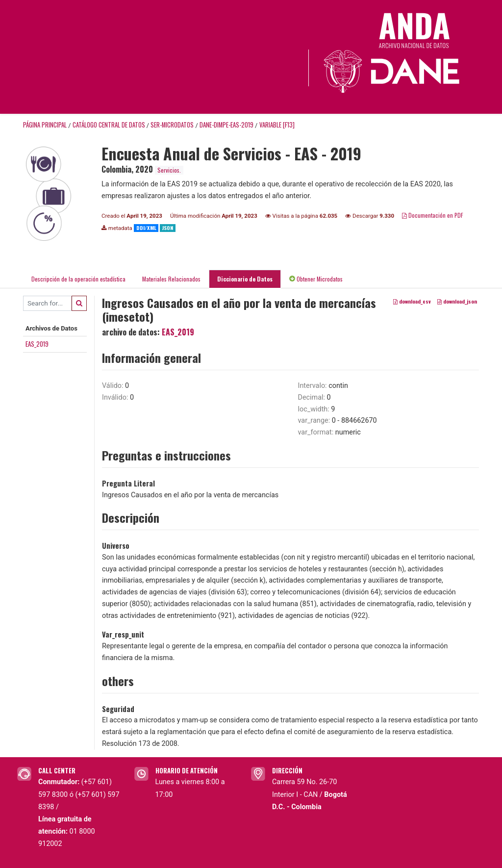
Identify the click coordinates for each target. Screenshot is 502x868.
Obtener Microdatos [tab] (316, 279)
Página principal (45, 125)
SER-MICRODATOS (172, 125)
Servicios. (169, 170)
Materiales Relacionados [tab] (171, 279)
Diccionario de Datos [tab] (245, 279)
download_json (457, 301)
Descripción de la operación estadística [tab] (78, 279)
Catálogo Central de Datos (109, 125)
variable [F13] (277, 125)
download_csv (412, 301)
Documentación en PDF (433, 215)
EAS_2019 (37, 344)
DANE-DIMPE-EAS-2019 (226, 125)
